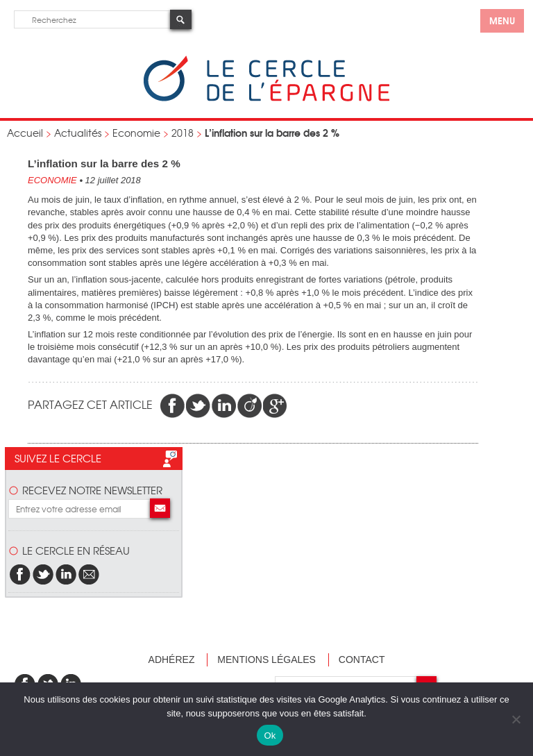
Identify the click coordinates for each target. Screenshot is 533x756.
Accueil (25, 133)
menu (502, 20)
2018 (183, 133)
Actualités (78, 133)
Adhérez (172, 660)
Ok (270, 736)
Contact (362, 660)
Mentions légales (266, 660)
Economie (136, 133)
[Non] (516, 719)
